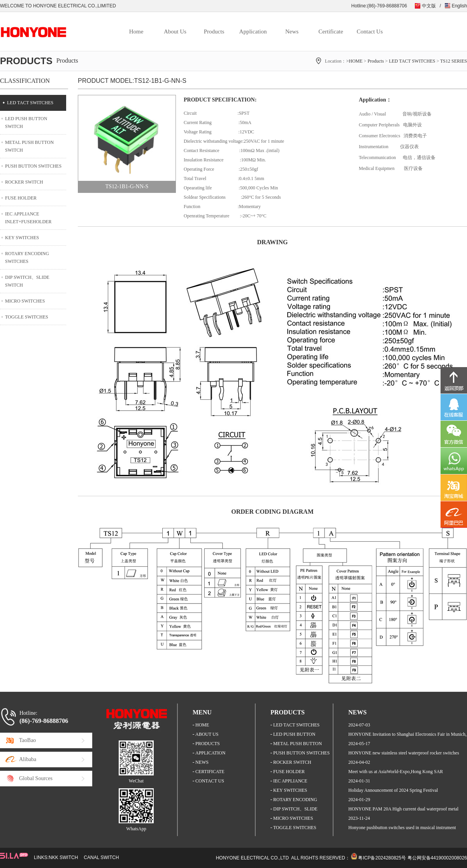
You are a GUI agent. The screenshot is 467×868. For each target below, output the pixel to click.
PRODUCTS (208, 744)
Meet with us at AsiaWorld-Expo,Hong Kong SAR (396, 772)
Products (214, 31)
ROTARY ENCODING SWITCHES (27, 257)
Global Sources (36, 778)
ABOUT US (207, 734)
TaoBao (27, 740)
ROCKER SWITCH (24, 182)
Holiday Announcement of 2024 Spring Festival (393, 790)
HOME (202, 725)
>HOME (354, 61)
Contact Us (370, 31)
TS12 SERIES (454, 61)
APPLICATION (210, 753)
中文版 (429, 6)
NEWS (202, 762)
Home (136, 31)
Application (253, 31)
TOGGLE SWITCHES (27, 317)
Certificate (331, 31)
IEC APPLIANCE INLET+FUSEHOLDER (28, 218)
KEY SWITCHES (22, 238)
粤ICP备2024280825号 (382, 858)
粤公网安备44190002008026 (437, 858)
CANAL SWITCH (101, 857)
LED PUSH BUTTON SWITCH (26, 122)
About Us (175, 31)
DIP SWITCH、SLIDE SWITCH (27, 281)
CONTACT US (210, 781)
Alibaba (28, 759)
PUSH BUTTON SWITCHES (33, 166)
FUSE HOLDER (21, 198)
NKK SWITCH (63, 857)
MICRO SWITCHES (25, 301)
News (292, 31)
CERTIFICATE (210, 772)
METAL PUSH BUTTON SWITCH (29, 146)
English (459, 6)
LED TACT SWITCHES (412, 61)
